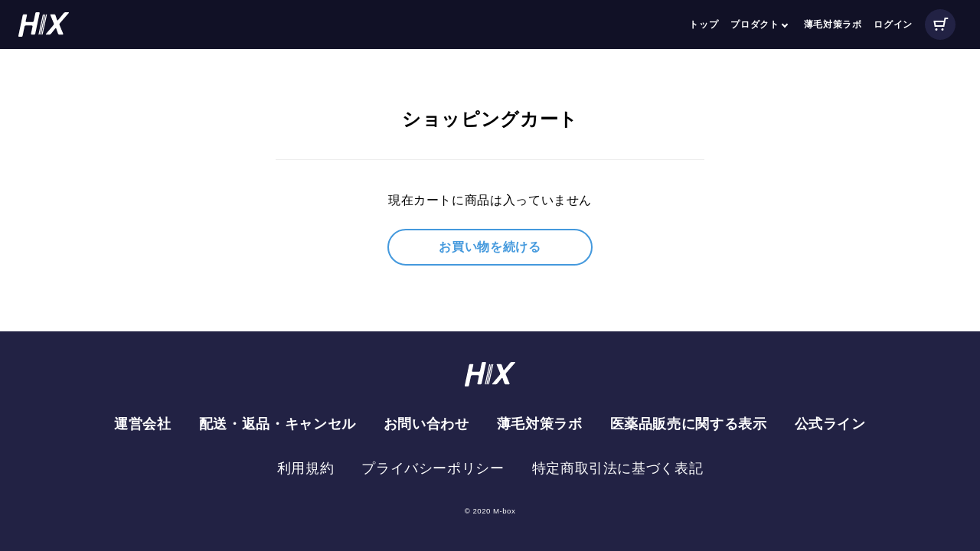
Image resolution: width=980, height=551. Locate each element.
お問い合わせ (426, 424)
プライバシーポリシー (433, 468)
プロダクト (755, 24)
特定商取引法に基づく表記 (618, 468)
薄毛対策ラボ (833, 24)
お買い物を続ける (490, 247)
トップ (704, 24)
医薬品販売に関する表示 (689, 424)
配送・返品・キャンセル (278, 424)
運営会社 (143, 424)
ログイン (893, 24)
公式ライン (830, 424)
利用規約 (306, 468)
